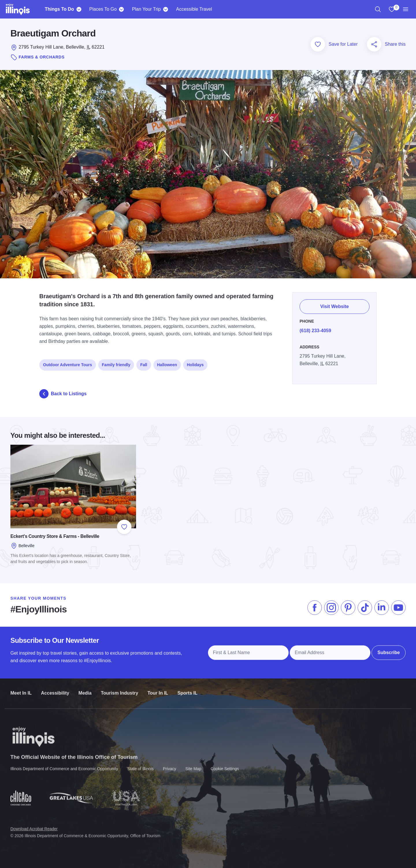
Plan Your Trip (146, 9)
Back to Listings (63, 394)
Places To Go (103, 9)
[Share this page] (374, 44)
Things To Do (59, 9)
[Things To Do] (79, 9)
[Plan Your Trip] (166, 9)
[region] (378, 9)
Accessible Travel (194, 9)
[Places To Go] (121, 9)
